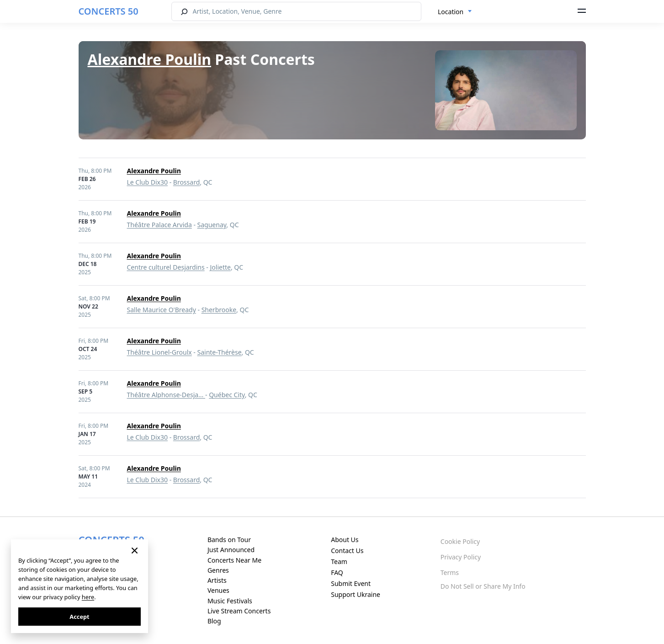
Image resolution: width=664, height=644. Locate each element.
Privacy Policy (461, 557)
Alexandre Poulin (150, 59)
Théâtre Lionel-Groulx (159, 352)
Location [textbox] (451, 12)
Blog (214, 621)
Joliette (220, 267)
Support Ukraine (356, 594)
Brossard (186, 182)
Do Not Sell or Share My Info (483, 586)
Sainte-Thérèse (220, 352)
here (88, 597)
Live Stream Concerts (239, 611)
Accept (79, 617)
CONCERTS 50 (109, 11)
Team (339, 562)
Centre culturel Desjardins (166, 267)
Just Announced (231, 550)
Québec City (227, 395)
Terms (450, 572)
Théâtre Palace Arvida (159, 225)
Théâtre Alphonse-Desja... (166, 395)
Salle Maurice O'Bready (162, 310)
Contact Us (347, 551)
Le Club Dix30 (148, 182)
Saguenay (212, 225)
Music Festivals (230, 601)
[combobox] (455, 12)
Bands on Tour (229, 540)
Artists (217, 580)
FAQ (337, 572)
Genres (218, 570)
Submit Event (351, 583)
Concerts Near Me (234, 560)
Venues (218, 590)
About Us (345, 540)
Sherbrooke (219, 310)
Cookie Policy (460, 541)
